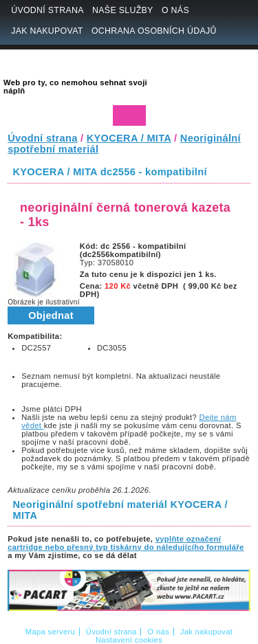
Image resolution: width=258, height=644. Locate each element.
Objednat (51, 315)
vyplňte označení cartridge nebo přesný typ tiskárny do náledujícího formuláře (126, 543)
